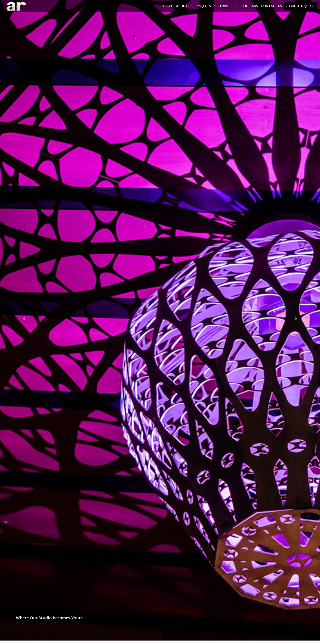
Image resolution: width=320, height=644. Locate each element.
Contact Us (272, 6)
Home (168, 6)
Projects (203, 6)
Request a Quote (300, 6)
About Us (184, 6)
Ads (255, 6)
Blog (244, 6)
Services (225, 6)
